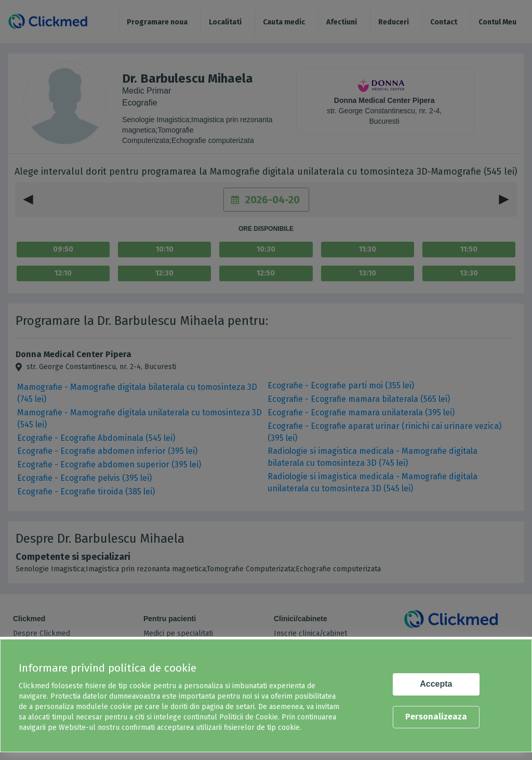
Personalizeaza (436, 717)
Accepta (436, 684)
